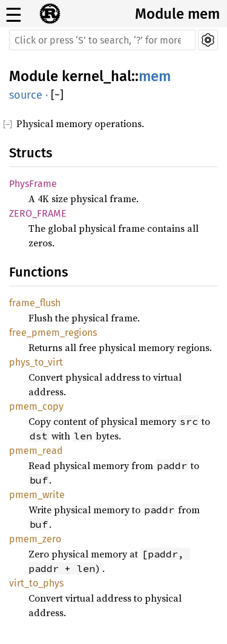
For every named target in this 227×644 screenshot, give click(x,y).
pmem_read (36, 451)
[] (57, 95)
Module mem (177, 14)
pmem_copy (36, 406)
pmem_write (37, 495)
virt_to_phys (36, 583)
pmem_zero (35, 539)
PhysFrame (33, 184)
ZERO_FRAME (38, 213)
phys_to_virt (36, 362)
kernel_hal (97, 76)
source (26, 95)
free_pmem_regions (53, 333)
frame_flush (35, 303)
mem (155, 76)
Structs (31, 153)
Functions (38, 272)
